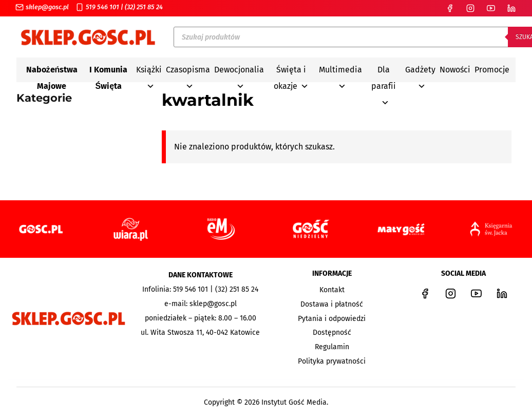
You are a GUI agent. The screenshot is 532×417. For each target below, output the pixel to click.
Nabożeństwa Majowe (52, 71)
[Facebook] (450, 8)
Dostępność (332, 333)
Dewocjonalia (239, 71)
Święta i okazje (291, 71)
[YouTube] (491, 8)
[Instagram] (470, 8)
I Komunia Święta (108, 71)
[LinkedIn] (511, 8)
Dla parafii (384, 71)
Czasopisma (188, 71)
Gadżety (420, 71)
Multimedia (340, 71)
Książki (149, 71)
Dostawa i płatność (332, 304)
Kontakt (332, 290)
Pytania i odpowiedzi (332, 319)
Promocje (492, 70)
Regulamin (332, 347)
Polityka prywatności (332, 361)
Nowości (455, 70)
